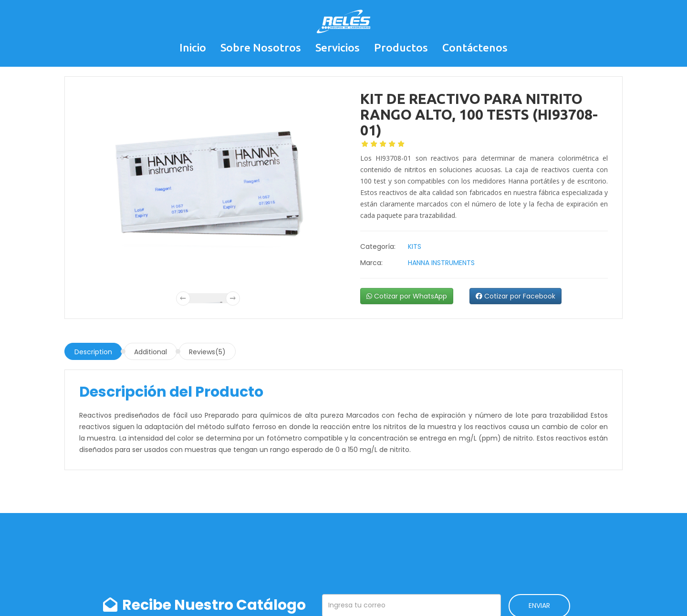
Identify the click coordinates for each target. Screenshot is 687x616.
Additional (151, 352)
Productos (401, 47)
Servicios (338, 47)
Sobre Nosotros (261, 47)
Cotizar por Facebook (515, 296)
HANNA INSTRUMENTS (441, 263)
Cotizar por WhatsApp (407, 296)
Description (93, 352)
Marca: (371, 263)
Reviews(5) (207, 352)
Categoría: (378, 246)
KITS (415, 246)
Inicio (193, 47)
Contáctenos (475, 47)
